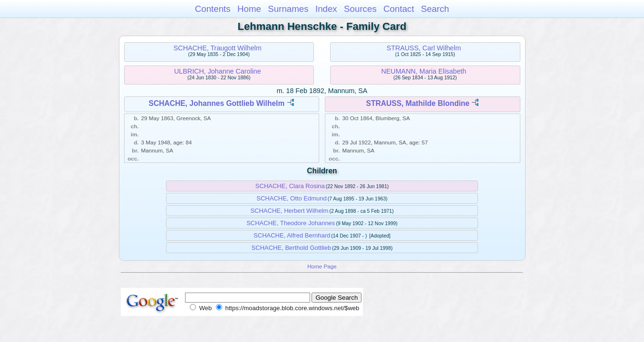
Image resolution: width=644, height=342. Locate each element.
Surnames (288, 9)
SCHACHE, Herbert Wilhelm (289, 211)
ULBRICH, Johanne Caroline (218, 71)
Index (326, 9)
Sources (360, 9)
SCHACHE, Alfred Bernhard (292, 235)
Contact (399, 9)
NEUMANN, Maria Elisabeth (424, 71)
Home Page (322, 266)
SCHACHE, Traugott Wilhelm (218, 48)
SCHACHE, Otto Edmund (291, 198)
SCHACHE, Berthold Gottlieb (292, 248)
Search (435, 9)
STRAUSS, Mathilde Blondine (418, 103)
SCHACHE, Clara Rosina (290, 186)
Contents (213, 9)
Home (249, 9)
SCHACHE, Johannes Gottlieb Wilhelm (217, 103)
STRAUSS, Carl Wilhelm (424, 48)
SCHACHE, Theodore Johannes (291, 223)
